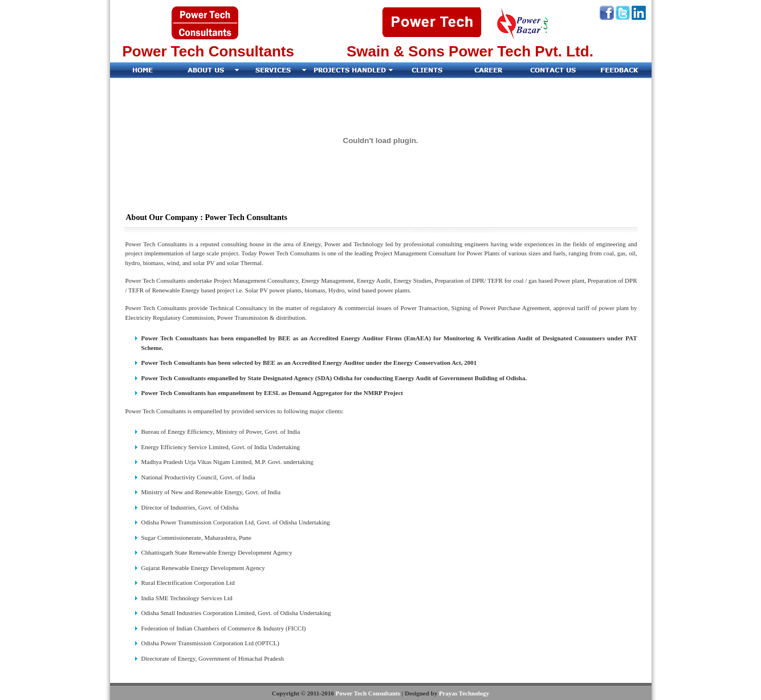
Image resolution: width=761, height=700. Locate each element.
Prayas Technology (464, 693)
